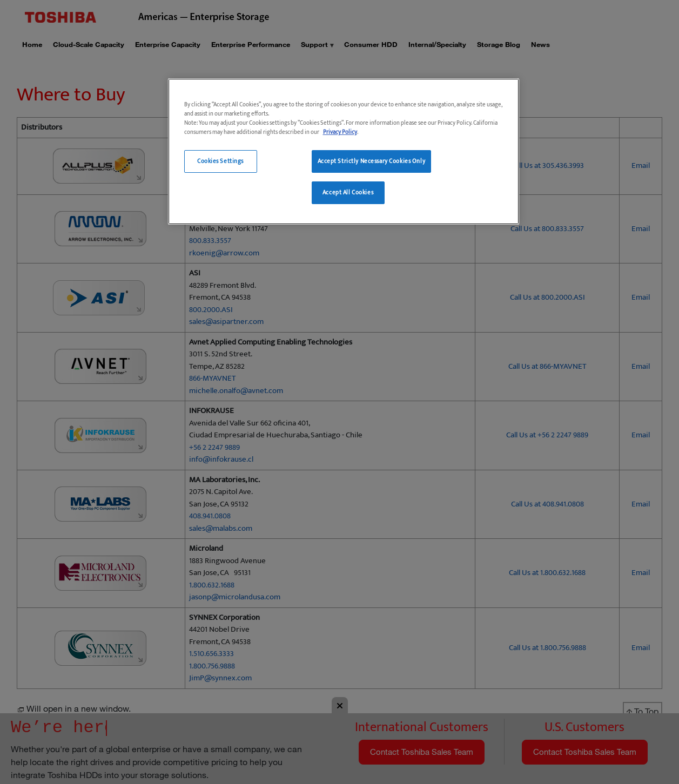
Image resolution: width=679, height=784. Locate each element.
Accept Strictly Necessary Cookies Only (372, 161)
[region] (344, 151)
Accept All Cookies (348, 192)
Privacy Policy (340, 132)
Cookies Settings (220, 161)
